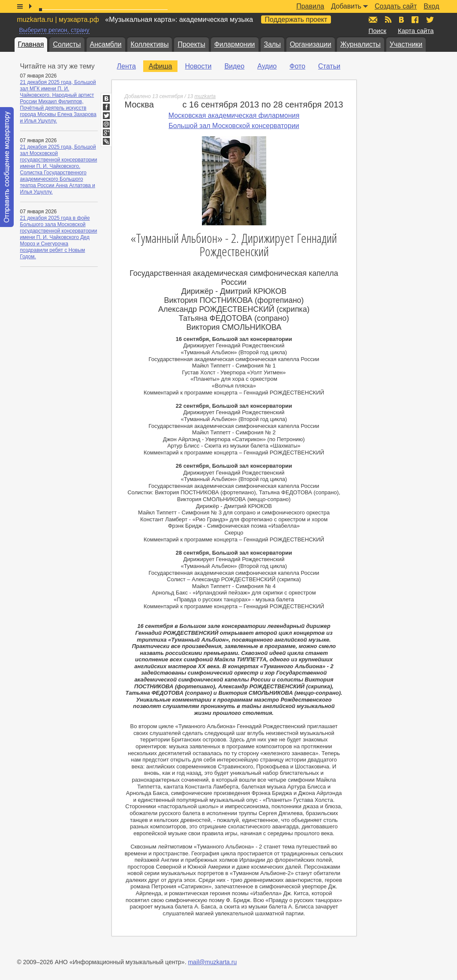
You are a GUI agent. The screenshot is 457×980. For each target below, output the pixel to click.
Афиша (161, 66)
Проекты (191, 44)
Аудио (267, 66)
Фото (297, 66)
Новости (198, 66)
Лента (126, 66)
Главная (31, 44)
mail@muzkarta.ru (212, 962)
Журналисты (361, 44)
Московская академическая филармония (234, 115)
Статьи (329, 66)
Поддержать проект (296, 19)
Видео (234, 66)
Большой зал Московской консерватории (234, 126)
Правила (310, 6)
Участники (406, 44)
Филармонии (235, 44)
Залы (272, 44)
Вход (431, 6)
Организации (311, 44)
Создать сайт (396, 6)
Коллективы (150, 44)
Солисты (67, 44)
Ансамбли (106, 44)
